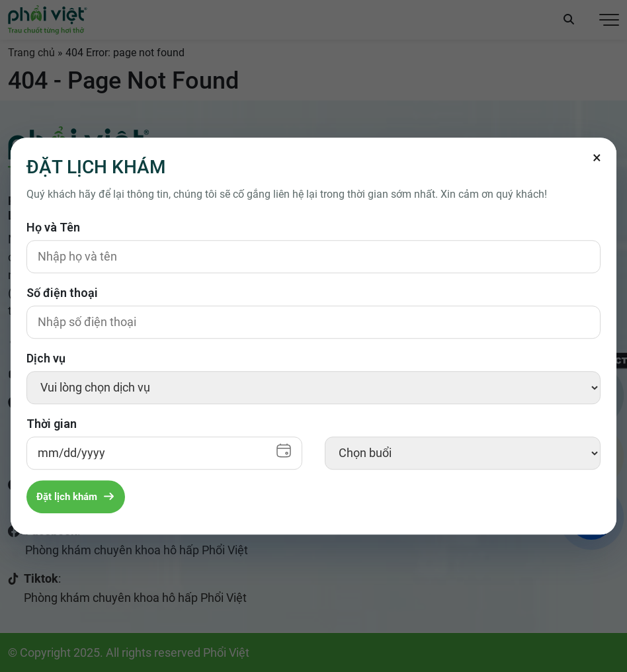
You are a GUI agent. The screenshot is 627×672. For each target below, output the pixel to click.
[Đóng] (597, 157)
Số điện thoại (62, 293)
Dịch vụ (46, 358)
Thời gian (52, 424)
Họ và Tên (53, 227)
